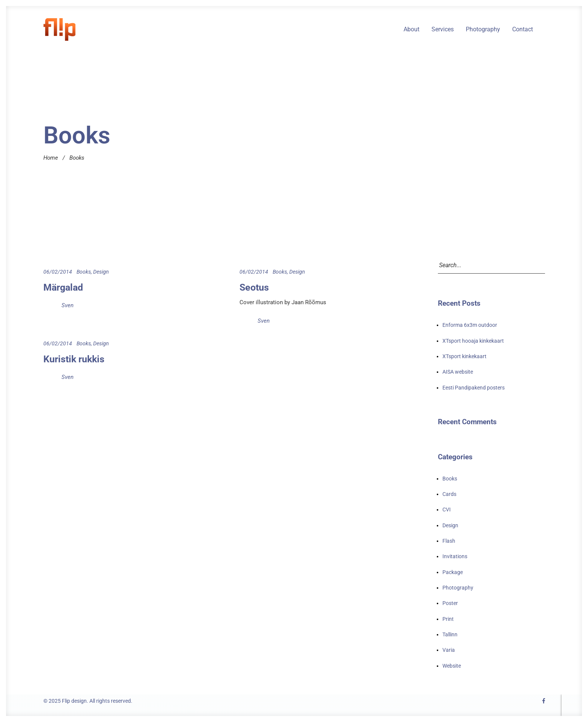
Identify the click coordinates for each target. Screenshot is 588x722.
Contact (523, 29)
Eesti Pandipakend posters (474, 388)
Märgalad (63, 287)
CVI (447, 510)
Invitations (455, 556)
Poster (450, 603)
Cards (449, 494)
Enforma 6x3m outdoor (470, 325)
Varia (449, 650)
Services (443, 29)
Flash (449, 541)
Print (448, 619)
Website (452, 666)
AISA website (458, 372)
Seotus (254, 287)
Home (51, 158)
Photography (483, 29)
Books (84, 272)
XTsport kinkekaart (464, 356)
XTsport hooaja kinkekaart (473, 341)
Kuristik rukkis (74, 359)
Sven (68, 305)
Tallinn (450, 634)
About (411, 29)
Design (101, 272)
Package (453, 572)
